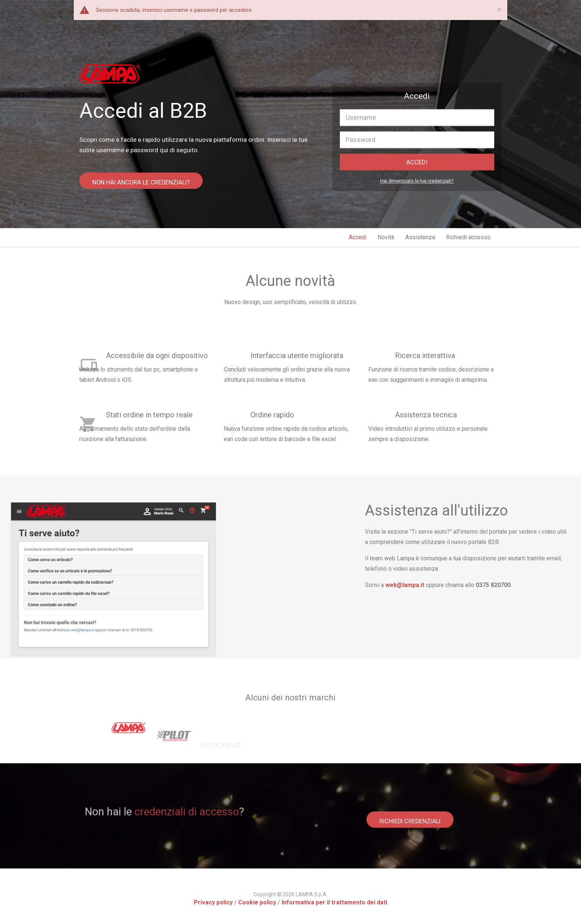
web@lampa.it (513, 585)
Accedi (358, 237)
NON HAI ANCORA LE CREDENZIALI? (143, 186)
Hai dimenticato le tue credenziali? (417, 186)
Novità (386, 237)
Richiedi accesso (468, 237)
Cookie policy (257, 900)
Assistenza (420, 237)
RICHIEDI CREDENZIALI (412, 817)
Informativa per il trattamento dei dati (334, 900)
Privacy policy (213, 900)
